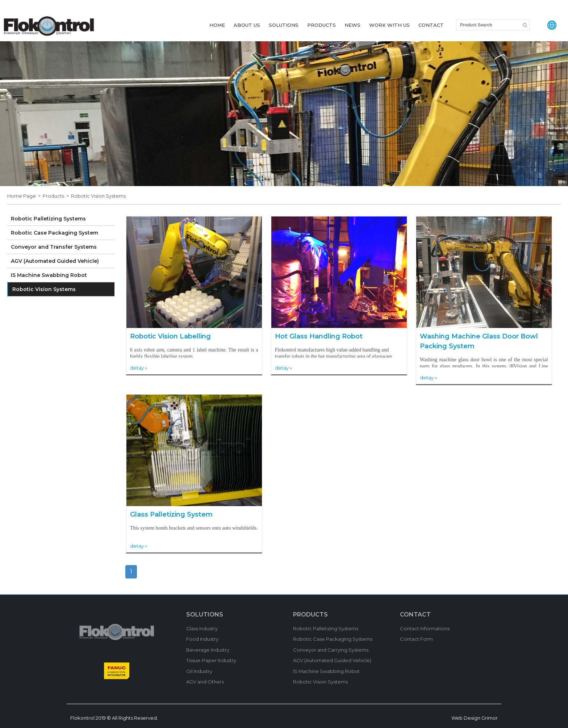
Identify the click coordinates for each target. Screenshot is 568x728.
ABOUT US (247, 25)
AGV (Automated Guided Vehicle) (55, 261)
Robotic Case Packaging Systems (333, 639)
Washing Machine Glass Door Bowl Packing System (479, 341)
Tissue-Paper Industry (211, 660)
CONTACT (431, 25)
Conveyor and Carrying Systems (331, 650)
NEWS (352, 25)
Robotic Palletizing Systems (48, 219)
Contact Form (416, 639)
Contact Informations (425, 628)
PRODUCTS (321, 25)
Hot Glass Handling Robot (319, 336)
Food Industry (202, 639)
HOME (217, 25)
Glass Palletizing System (171, 514)
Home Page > (25, 196)
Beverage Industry (208, 650)
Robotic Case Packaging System (55, 233)
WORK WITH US (389, 25)
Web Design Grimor (475, 718)
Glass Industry (202, 628)
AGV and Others (205, 682)
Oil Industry (199, 671)
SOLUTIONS (284, 25)
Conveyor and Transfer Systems (54, 247)
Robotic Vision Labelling (170, 336)
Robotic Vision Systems (98, 196)
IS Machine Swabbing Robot (49, 275)
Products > (57, 196)
